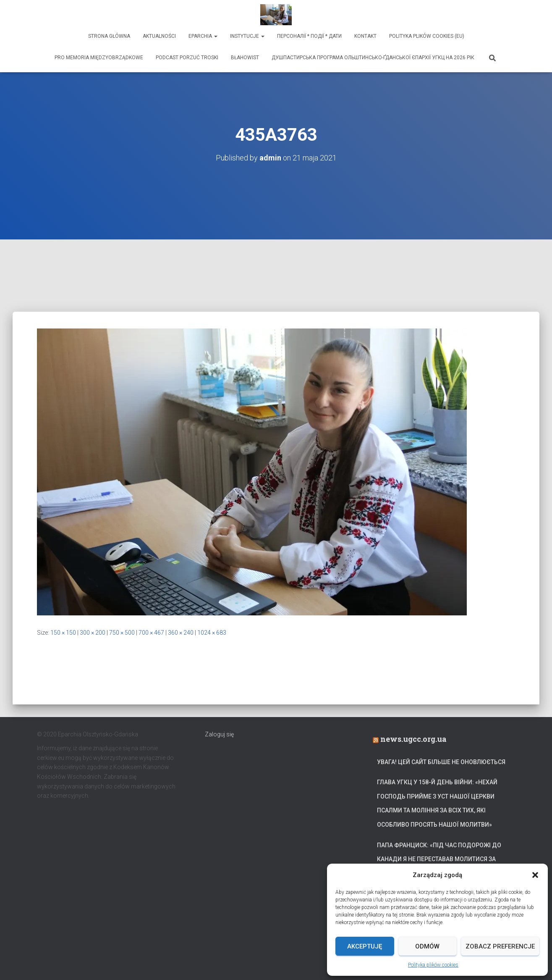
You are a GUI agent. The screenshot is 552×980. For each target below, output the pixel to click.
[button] (535, 875)
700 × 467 (151, 633)
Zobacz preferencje (500, 946)
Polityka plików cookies (433, 965)
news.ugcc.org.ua (413, 739)
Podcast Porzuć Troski (187, 58)
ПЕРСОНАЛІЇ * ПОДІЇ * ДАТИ (309, 36)
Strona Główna (109, 36)
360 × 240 (181, 633)
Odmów (427, 946)
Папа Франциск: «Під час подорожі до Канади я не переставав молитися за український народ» (439, 859)
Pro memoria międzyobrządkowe (99, 58)
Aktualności (159, 36)
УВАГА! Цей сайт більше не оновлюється (441, 762)
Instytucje (247, 36)
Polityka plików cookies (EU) (427, 36)
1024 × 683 (212, 633)
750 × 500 (122, 633)
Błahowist (245, 58)
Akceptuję (365, 946)
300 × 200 (93, 633)
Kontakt (365, 36)
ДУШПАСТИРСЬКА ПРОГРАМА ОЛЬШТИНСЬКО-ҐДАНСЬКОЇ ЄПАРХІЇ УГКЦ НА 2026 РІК (373, 58)
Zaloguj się (219, 734)
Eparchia (203, 36)
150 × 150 (63, 633)
